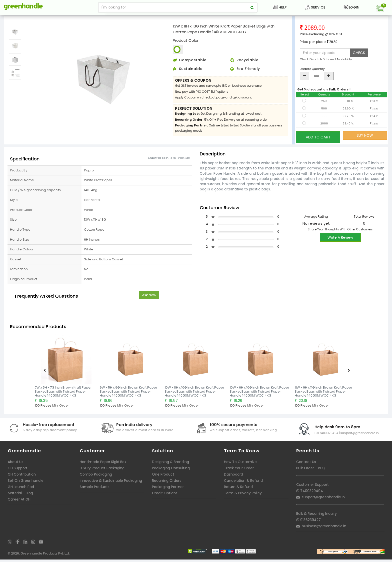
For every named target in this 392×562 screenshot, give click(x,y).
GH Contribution (22, 478)
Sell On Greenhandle (26, 484)
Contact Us (306, 466)
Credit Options (165, 497)
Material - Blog (20, 497)
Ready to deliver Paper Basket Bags (74, 18)
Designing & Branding (170, 466)
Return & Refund (238, 491)
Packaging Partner (168, 491)
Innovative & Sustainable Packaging (111, 484)
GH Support (18, 472)
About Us (15, 466)
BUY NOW (365, 143)
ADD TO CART (318, 143)
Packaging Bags (32, 18)
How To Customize (240, 466)
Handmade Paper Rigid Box (103, 466)
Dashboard (233, 478)
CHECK (359, 60)
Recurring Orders (167, 484)
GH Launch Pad (21, 491)
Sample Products (95, 491)
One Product (163, 478)
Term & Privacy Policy (243, 497)
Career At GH (19, 503)
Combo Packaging (96, 478)
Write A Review (340, 241)
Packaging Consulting (171, 472)
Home (10, 18)
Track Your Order (239, 472)
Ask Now (149, 299)
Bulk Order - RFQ (310, 472)
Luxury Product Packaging (102, 472)
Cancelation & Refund (243, 484)
